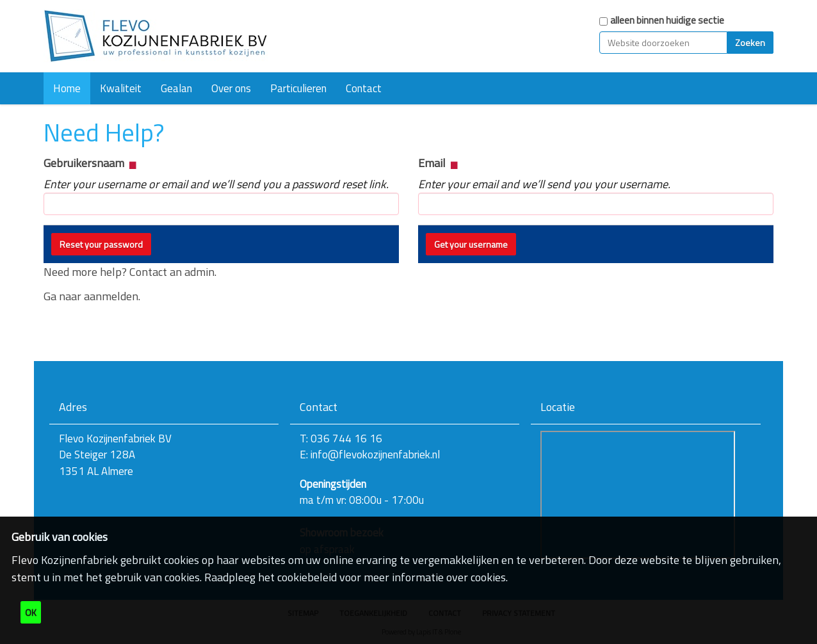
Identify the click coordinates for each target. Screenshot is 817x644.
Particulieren (298, 88)
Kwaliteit (121, 88)
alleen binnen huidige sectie (667, 20)
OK (31, 612)
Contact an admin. (173, 272)
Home (67, 88)
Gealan (176, 88)
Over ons (231, 88)
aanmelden (111, 296)
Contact (364, 88)
